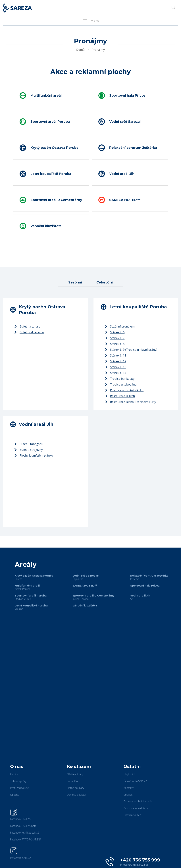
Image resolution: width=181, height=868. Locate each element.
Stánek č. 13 (116, 367)
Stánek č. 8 (115, 344)
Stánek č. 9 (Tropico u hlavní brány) (131, 350)
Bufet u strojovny (29, 450)
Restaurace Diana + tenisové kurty (131, 402)
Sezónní (75, 282)
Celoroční (105, 282)
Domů (80, 50)
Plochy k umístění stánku (124, 390)
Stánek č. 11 (116, 355)
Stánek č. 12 (116, 361)
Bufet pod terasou (29, 332)
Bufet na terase (27, 326)
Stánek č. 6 (115, 332)
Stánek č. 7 (115, 338)
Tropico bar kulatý (120, 379)
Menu (91, 21)
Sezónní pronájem (120, 326)
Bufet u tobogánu (29, 444)
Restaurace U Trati (120, 396)
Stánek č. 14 (116, 373)
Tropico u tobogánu (121, 384)
